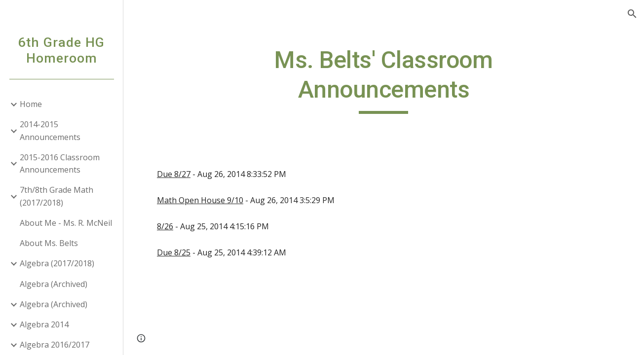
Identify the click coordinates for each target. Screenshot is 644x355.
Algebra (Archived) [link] (54, 284)
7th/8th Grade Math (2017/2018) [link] (57, 196)
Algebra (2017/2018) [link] (57, 263)
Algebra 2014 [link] (44, 324)
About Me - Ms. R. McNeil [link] (66, 223)
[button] (632, 14)
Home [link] (31, 104)
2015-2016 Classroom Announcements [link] (60, 163)
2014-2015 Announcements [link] (50, 130)
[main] (384, 80)
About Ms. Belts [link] (49, 243)
